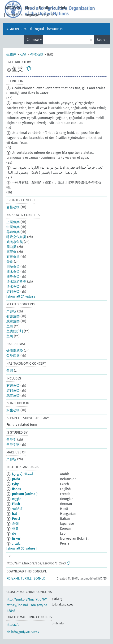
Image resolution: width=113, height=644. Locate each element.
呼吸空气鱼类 (16, 237)
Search (102, 40)
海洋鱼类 (13, 277)
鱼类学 (11, 440)
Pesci (16, 519)
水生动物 (13, 410)
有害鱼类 (13, 316)
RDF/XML (13, 578)
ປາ (14, 534)
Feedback (47, 8)
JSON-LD (39, 578)
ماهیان (16, 544)
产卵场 (11, 311)
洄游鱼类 (13, 267)
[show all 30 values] (22, 548)
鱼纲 (10, 336)
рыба (16, 479)
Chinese (33, 40)
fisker (16, 539)
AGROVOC (13, 8)
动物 (23, 54)
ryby (15, 484)
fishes (17, 489)
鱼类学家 (13, 445)
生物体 (11, 54)
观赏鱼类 (13, 321)
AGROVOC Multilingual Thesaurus (34, 29)
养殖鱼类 (13, 232)
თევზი (17, 499)
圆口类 (11, 247)
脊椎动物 (37, 54)
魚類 (15, 524)
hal (14, 514)
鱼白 (10, 326)
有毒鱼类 (13, 257)
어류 (15, 529)
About (30, 8)
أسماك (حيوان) (22, 474)
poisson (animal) (25, 494)
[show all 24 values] (21, 296)
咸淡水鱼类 (15, 242)
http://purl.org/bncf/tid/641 (27, 599)
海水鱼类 (13, 272)
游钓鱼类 (13, 292)
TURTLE (26, 578)
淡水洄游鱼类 (16, 282)
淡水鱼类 (13, 287)
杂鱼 (10, 262)
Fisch (16, 504)
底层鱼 (11, 252)
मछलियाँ (17, 509)
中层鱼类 (13, 227)
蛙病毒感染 (15, 351)
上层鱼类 (13, 222)
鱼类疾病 (13, 356)
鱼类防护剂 (15, 331)
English (48, 15)
